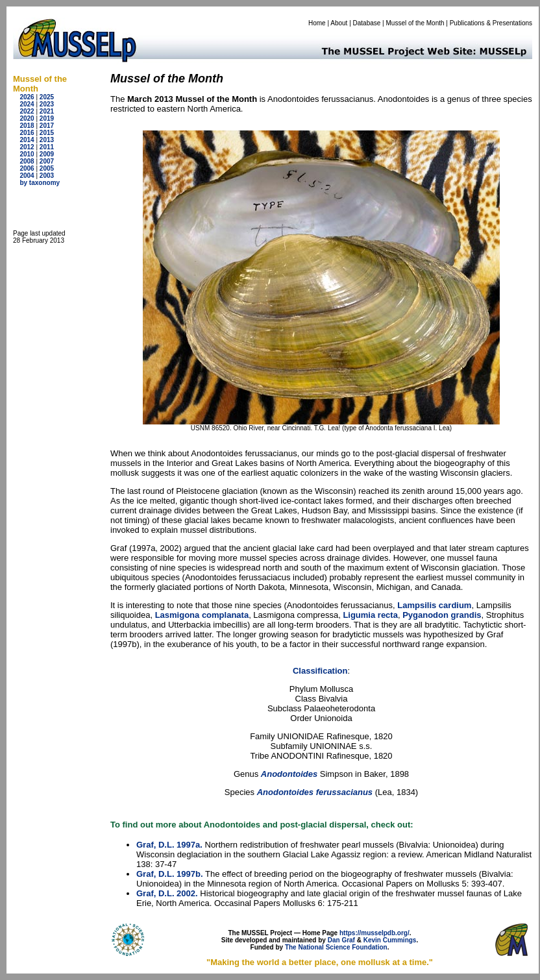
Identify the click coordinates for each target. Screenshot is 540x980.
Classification (320, 671)
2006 (27, 168)
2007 (47, 161)
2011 (47, 147)
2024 (27, 104)
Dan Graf (341, 940)
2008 (27, 161)
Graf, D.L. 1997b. (170, 874)
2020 (27, 118)
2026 (27, 97)
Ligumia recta (370, 615)
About (339, 23)
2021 (47, 111)
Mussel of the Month (415, 23)
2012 (27, 147)
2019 (47, 118)
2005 (47, 168)
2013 (47, 140)
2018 (27, 126)
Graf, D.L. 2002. (167, 893)
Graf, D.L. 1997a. (169, 845)
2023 (47, 104)
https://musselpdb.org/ (374, 933)
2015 (47, 133)
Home (317, 23)
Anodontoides (290, 774)
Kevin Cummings (390, 940)
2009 (47, 154)
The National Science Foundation (336, 947)
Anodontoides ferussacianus (315, 792)
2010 (27, 154)
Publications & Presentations (491, 23)
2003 (47, 176)
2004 (27, 176)
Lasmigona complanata (202, 615)
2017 (47, 126)
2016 (27, 133)
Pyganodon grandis (442, 615)
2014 (27, 140)
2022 (27, 111)
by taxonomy (40, 183)
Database (367, 23)
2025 (47, 97)
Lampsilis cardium (434, 605)
